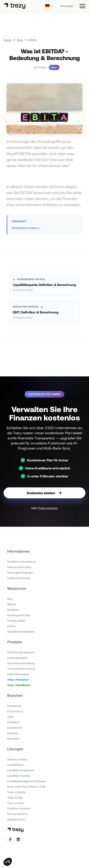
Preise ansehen (48, 508)
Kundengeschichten (19, 615)
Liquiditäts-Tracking (18, 776)
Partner (11, 626)
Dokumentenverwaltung (21, 663)
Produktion (13, 722)
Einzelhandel (15, 728)
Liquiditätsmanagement (21, 770)
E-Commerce (15, 711)
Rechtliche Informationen (22, 562)
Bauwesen (13, 739)
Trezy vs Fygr (15, 797)
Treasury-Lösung (17, 759)
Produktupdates (16, 621)
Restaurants (14, 706)
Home (8, 40)
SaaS (10, 717)
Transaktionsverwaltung (21, 669)
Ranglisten (13, 610)
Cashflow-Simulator (19, 808)
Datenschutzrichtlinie (19, 567)
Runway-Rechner (17, 814)
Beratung (13, 733)
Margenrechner (16, 819)
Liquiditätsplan (16, 765)
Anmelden (67, 6)
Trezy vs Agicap (16, 792)
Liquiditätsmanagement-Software (26, 781)
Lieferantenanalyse (18, 674)
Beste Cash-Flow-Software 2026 (26, 787)
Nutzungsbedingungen (20, 573)
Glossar (12, 604)
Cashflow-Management (21, 652)
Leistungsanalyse (17, 658)
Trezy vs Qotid (16, 803)
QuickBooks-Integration (21, 631)
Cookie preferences (19, 578)
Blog (20, 40)
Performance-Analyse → (26, 228)
